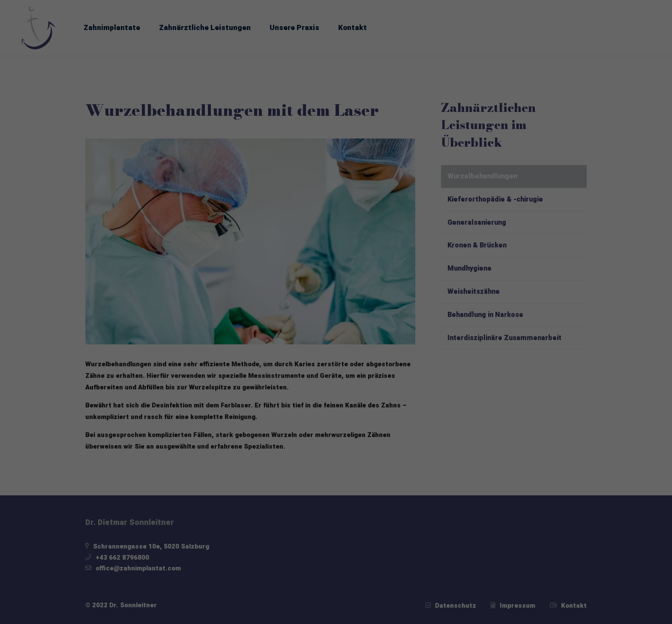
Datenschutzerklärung (259, 262)
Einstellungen (246, 271)
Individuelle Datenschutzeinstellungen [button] (336, 459)
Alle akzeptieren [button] (336, 383)
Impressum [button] (386, 478)
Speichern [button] (336, 408)
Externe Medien (402, 353)
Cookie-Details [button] (291, 478)
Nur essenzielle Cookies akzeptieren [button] (336, 434)
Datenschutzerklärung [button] (341, 478)
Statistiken (324, 353)
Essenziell (255, 353)
